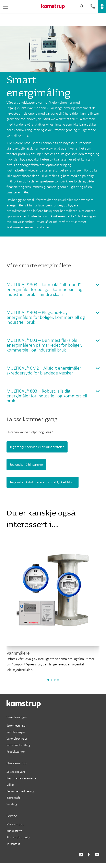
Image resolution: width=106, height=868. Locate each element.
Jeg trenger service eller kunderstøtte (37, 447)
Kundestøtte (14, 831)
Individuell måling (18, 745)
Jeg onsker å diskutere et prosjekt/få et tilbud (43, 482)
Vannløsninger (16, 732)
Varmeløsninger (17, 738)
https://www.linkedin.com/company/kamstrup (81, 855)
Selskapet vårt (16, 772)
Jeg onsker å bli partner (26, 464)
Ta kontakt (13, 844)
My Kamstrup (15, 824)
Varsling (12, 804)
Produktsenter (16, 751)
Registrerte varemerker (22, 778)
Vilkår (10, 785)
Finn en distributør (19, 837)
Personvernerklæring (20, 791)
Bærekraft (13, 798)
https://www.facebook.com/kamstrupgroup (89, 855)
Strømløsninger (17, 725)
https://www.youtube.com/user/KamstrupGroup (97, 855)
